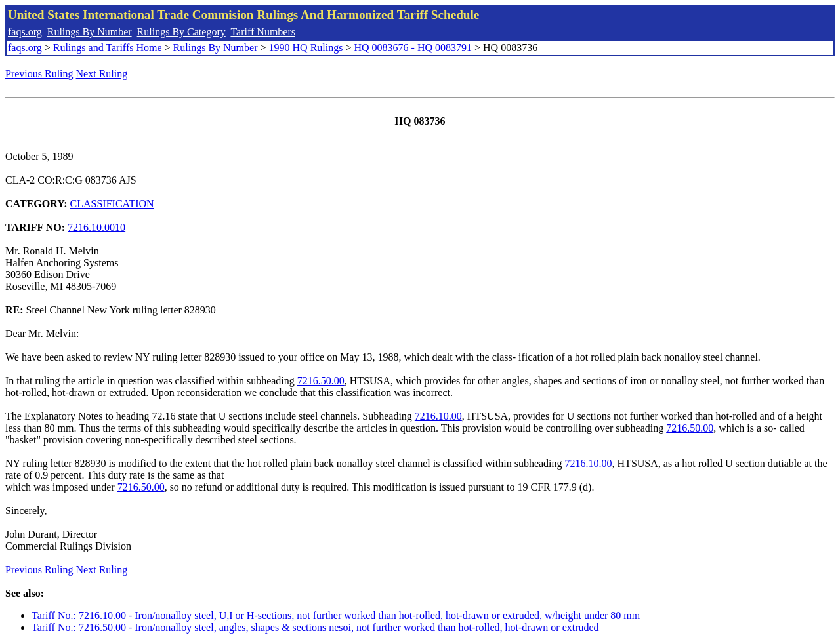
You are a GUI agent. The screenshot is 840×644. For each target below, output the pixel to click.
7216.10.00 (438, 416)
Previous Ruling (39, 74)
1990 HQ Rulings (306, 48)
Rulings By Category (181, 32)
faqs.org (25, 32)
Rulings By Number (90, 32)
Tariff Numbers (263, 32)
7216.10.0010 (96, 227)
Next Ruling (102, 74)
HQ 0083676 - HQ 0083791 (413, 48)
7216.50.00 (321, 381)
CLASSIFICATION (112, 204)
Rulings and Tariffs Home (108, 48)
